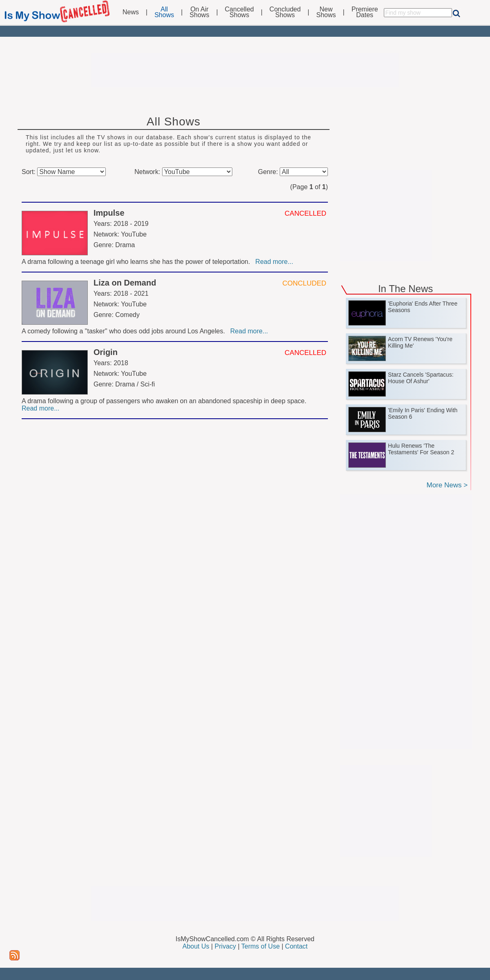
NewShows (326, 12)
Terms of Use (261, 946)
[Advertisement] (245, 70)
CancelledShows (239, 12)
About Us (196, 946)
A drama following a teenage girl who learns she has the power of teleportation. (138, 262)
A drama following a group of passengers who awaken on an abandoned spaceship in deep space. (165, 401)
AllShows (164, 12)
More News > (447, 485)
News (131, 12)
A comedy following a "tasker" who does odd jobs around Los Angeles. (125, 331)
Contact (296, 946)
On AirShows (199, 12)
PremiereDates (365, 12)
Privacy (225, 946)
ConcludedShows (285, 12)
